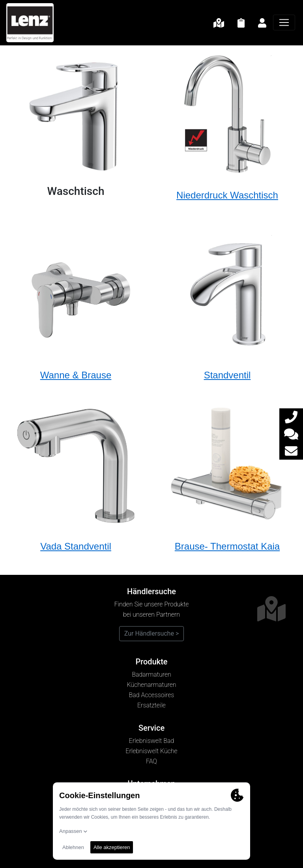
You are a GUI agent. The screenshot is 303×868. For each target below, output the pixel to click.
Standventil (227, 375)
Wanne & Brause (76, 375)
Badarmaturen (151, 674)
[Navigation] (284, 22)
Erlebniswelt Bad (152, 741)
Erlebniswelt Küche (151, 751)
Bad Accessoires (152, 695)
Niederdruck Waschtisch (227, 195)
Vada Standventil (76, 546)
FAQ (151, 761)
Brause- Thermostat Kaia (227, 546)
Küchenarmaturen (151, 685)
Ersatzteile (151, 705)
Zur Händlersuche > (152, 633)
